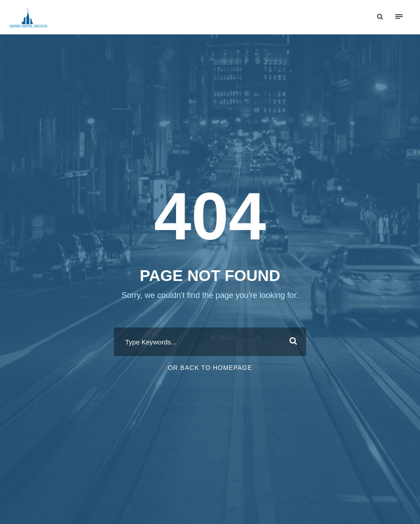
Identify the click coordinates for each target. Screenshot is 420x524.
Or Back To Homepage (210, 369)
